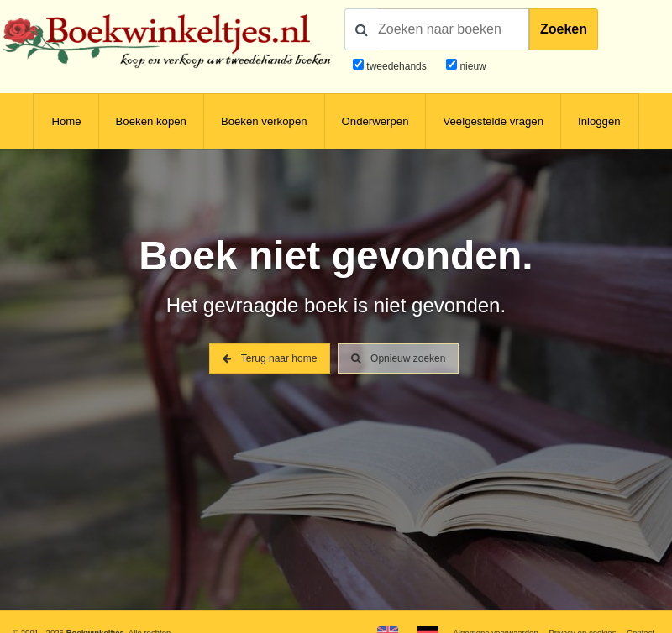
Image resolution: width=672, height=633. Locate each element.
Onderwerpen (375, 121)
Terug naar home (270, 358)
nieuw (472, 66)
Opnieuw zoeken (399, 358)
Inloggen (599, 121)
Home (66, 121)
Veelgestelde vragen (493, 121)
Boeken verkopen (264, 121)
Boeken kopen (151, 121)
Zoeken (564, 29)
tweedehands (396, 66)
